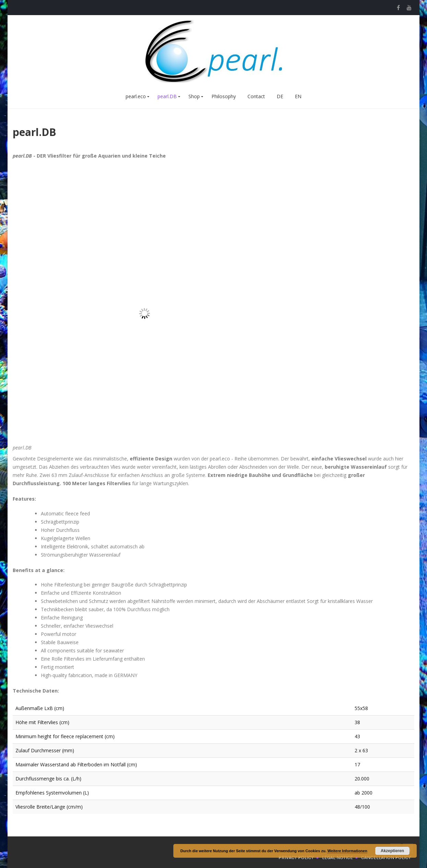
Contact (256, 96)
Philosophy (224, 96)
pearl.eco (136, 96)
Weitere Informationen (347, 851)
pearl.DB (167, 96)
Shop (194, 96)
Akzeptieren (392, 851)
